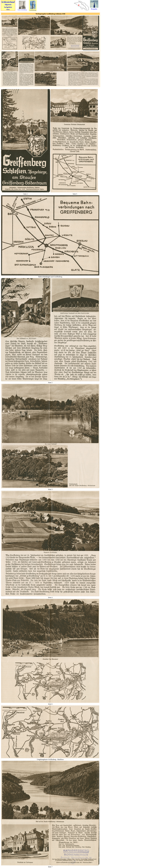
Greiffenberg (33, 10)
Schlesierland (8, 2)
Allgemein (8, 5)
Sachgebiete (8, 7)
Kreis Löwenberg (22, 10)
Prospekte (94, 9)
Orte (8, 9)
